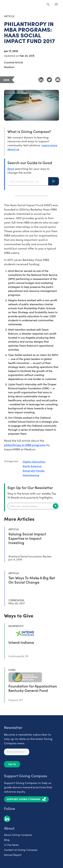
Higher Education (34, 462)
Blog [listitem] (7, 840)
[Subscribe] (55, 506)
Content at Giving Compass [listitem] (21, 850)
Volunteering (31, 475)
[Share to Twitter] (49, 80)
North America (32, 466)
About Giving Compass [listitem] (18, 835)
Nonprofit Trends (34, 471)
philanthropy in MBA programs (25, 445)
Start (11, 169)
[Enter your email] (33, 506)
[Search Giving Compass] (48, 5)
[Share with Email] (58, 80)
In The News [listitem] (11, 845)
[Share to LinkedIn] (41, 80)
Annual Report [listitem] (13, 855)
